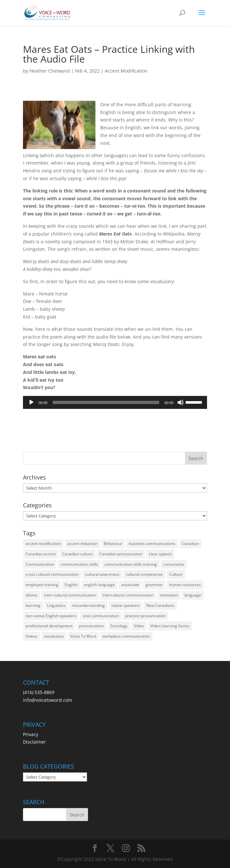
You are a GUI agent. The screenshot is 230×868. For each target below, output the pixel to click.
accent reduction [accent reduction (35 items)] (82, 544)
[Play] (31, 402)
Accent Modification (126, 71)
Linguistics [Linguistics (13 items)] (56, 605)
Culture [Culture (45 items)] (176, 574)
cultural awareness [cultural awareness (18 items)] (102, 574)
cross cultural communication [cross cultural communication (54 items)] (52, 574)
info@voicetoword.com (48, 700)
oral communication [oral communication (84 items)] (101, 616)
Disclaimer (34, 742)
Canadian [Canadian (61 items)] (190, 544)
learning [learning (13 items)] (33, 605)
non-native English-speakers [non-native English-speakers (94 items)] (51, 616)
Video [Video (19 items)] (139, 626)
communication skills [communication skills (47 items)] (79, 564)
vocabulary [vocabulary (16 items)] (54, 636)
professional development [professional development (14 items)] (49, 626)
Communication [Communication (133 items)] (40, 564)
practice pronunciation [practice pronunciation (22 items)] (145, 616)
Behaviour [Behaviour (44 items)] (113, 544)
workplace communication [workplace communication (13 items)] (126, 636)
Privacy (31, 734)
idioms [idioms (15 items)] (32, 595)
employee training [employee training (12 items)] (42, 585)
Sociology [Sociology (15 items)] (119, 626)
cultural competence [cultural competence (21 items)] (144, 574)
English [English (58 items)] (71, 585)
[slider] (106, 402)
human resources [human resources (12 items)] (185, 585)
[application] (115, 402)
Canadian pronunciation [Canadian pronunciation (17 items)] (121, 554)
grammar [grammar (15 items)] (154, 585)
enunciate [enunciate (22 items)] (130, 585)
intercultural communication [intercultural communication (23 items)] (128, 595)
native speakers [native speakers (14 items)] (126, 605)
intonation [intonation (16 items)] (169, 595)
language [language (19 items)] (193, 595)
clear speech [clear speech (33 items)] (160, 554)
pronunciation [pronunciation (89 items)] (91, 626)
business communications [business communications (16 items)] (152, 544)
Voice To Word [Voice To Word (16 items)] (83, 636)
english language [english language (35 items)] (99, 585)
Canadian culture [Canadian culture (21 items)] (77, 554)
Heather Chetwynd (50, 71)
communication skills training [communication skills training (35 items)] (131, 564)
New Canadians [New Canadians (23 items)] (160, 605)
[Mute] (181, 402)
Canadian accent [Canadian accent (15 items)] (41, 554)
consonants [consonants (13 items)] (174, 564)
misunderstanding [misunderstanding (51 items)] (88, 605)
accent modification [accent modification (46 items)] (43, 544)
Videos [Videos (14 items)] (32, 636)
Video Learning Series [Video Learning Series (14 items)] (170, 626)
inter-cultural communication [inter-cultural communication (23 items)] (70, 595)
